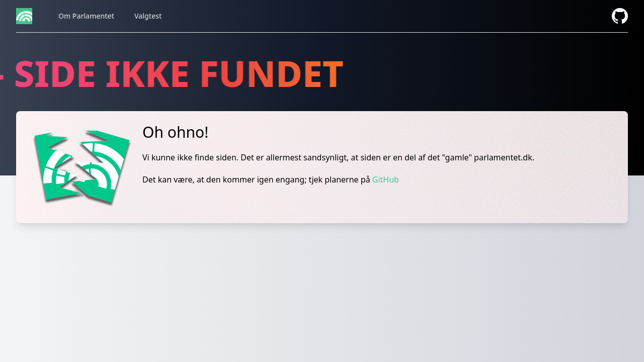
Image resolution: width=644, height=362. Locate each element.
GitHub (386, 179)
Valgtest (148, 16)
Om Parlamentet (86, 16)
